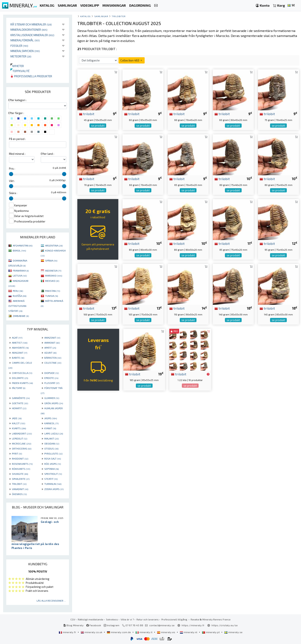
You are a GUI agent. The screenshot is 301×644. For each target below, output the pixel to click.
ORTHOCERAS (22, 448)
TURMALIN (53, 484)
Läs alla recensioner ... (51, 601)
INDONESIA (53, 271)
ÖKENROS (19, 494)
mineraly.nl (189, 632)
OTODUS (51, 448)
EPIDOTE (51, 378)
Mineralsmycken (25, 51)
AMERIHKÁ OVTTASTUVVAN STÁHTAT (17, 306)
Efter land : (47, 154)
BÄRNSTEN (53, 358)
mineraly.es (166, 632)
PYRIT (17, 453)
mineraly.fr (68, 632)
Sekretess (112, 619)
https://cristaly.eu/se (225, 625)
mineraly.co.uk (92, 632)
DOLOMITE (20, 378)
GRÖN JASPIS (54, 403)
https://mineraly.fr (193, 625)
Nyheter (17, 66)
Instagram (112, 625)
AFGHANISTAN (23, 245)
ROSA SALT (53, 459)
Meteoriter (21, 56)
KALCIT (18, 423)
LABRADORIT (22, 433)
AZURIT (50, 353)
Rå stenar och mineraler (31, 24)
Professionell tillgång (175, 619)
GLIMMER (52, 398)
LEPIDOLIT (20, 438)
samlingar (101, 16)
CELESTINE (53, 363)
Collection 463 (132, 60)
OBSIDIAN (52, 443)
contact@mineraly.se (162, 625)
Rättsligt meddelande (91, 619)
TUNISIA (52, 296)
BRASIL (19, 250)
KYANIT (50, 428)
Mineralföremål (25, 40)
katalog (85, 16)
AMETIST (20, 343)
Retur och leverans (148, 619)
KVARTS (19, 428)
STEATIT (51, 479)
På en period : (17, 139)
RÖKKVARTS (21, 469)
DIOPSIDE (52, 373)
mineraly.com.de (119, 632)
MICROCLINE (22, 443)
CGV (73, 619)
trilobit (87, 114)
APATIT (50, 348)
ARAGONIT (20, 353)
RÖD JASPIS (53, 464)
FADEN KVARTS (22, 383)
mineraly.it (144, 632)
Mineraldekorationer (29, 30)
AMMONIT (52, 343)
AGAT (17, 338)
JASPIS (51, 418)
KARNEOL (51, 423)
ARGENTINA (54, 245)
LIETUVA (20, 276)
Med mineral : (17, 154)
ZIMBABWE (21, 316)
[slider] (11, 174)
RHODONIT (20, 459)
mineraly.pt (211, 632)
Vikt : (12, 181)
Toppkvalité (20, 71)
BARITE (18, 358)
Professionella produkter (31, 76)
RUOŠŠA (20, 296)
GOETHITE (20, 403)
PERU (18, 291)
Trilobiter (119, 16)
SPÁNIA (51, 260)
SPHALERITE (21, 479)
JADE (17, 418)
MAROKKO (54, 276)
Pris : (12, 169)
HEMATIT (19, 408)
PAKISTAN (53, 291)
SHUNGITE (20, 474)
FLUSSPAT (52, 383)
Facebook (94, 625)
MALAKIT (52, 438)
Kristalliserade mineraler (32, 35)
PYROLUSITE (53, 453)
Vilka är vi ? (127, 619)
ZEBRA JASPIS (54, 489)
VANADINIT (20, 489)
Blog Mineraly (73, 625)
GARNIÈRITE (21, 398)
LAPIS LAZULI (54, 433)
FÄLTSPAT (19, 388)
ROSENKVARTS (22, 464)
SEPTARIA (52, 469)
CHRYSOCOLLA (22, 373)
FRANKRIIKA (21, 271)
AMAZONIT (52, 338)
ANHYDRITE (20, 348)
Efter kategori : (17, 100)
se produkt (98, 126)
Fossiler (19, 46)
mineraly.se (233, 632)
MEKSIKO (52, 281)
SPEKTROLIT (53, 474)
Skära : (13, 193)
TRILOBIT (19, 484)
